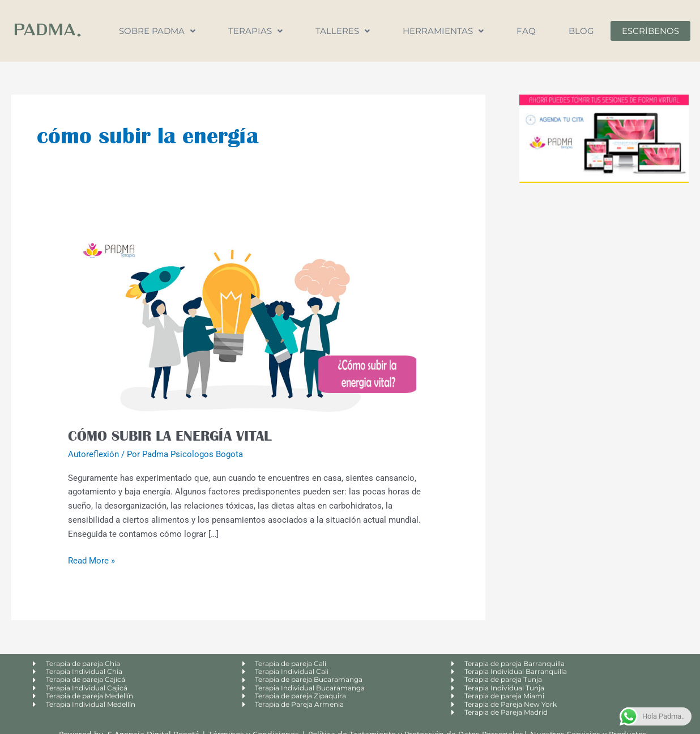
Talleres (343, 31)
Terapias (255, 31)
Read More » (91, 560)
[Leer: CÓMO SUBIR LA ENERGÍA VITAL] (248, 319)
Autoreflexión (93, 454)
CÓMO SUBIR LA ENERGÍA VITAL (170, 436)
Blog (581, 31)
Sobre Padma (157, 31)
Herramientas (443, 31)
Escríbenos (650, 31)
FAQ (526, 31)
